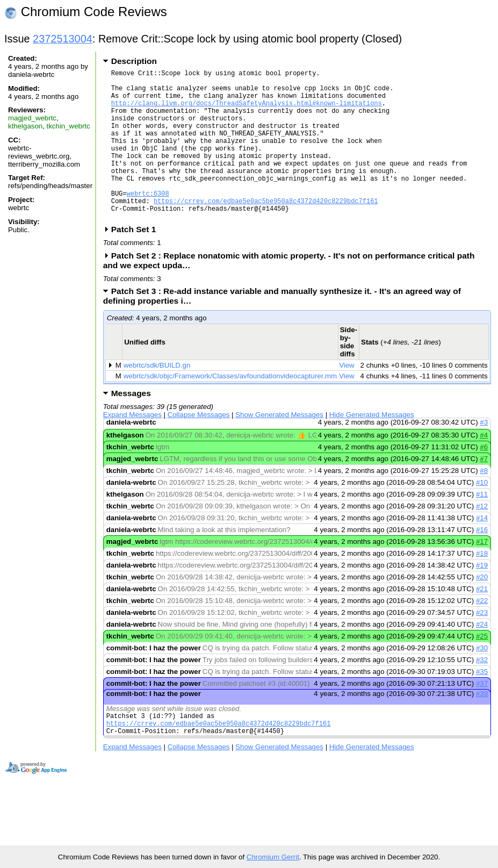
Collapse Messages (199, 447)
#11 (482, 526)
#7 (484, 491)
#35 (482, 704)
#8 (484, 503)
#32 (482, 692)
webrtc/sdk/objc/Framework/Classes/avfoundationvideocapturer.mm (230, 408)
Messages (131, 425)
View (347, 397)
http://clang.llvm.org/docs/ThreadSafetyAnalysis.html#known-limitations (247, 111)
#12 (482, 538)
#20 (482, 609)
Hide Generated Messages (372, 447)
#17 (482, 574)
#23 (482, 645)
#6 (484, 479)
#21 (482, 621)
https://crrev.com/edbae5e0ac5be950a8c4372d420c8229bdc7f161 (266, 230)
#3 (484, 454)
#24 (482, 657)
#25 (482, 668)
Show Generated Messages (279, 447)
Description (134, 61)
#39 (482, 726)
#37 (482, 716)
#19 (482, 597)
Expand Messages (132, 447)
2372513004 (63, 39)
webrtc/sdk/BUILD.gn (157, 397)
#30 (482, 680)
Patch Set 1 (137, 261)
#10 (482, 515)
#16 (482, 562)
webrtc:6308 (148, 221)
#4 (484, 467)
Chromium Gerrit (273, 857)
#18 (482, 586)
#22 (482, 633)
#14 (482, 550)
